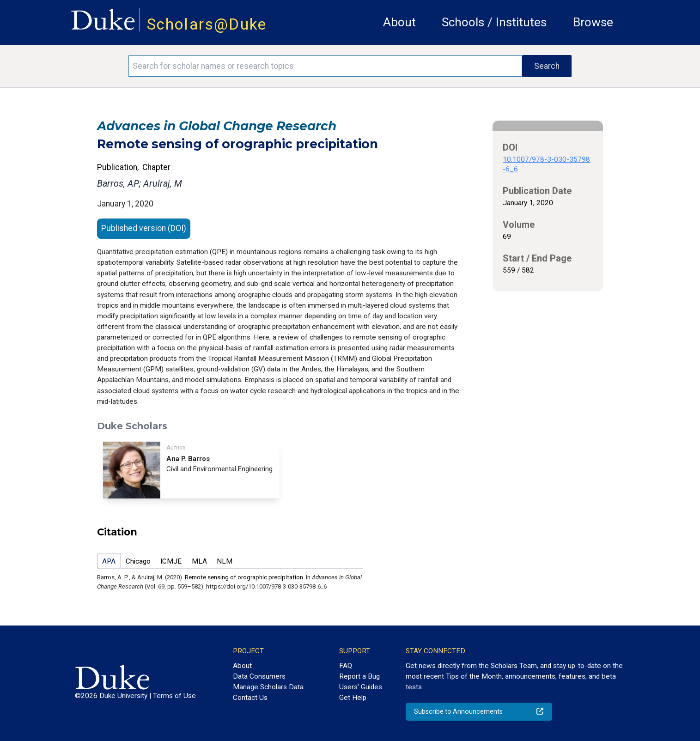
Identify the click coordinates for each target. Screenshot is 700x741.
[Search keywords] (325, 66)
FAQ (346, 666)
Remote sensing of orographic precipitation (244, 577)
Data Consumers (259, 676)
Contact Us (250, 698)
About (399, 22)
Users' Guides (361, 687)
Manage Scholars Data (268, 687)
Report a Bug (359, 676)
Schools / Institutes (494, 22)
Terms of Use (174, 696)
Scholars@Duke (207, 24)
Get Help (353, 698)
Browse (593, 22)
